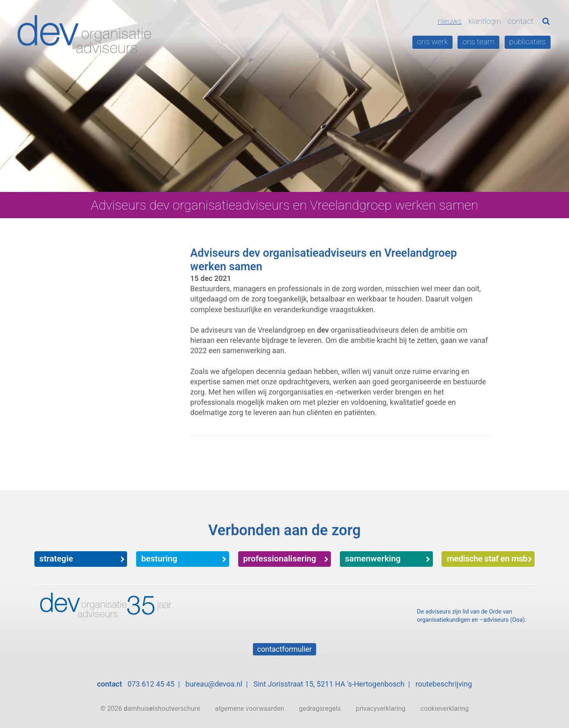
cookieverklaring (445, 709)
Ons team (479, 42)
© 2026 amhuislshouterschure (150, 709)
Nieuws (450, 21)
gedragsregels (320, 709)
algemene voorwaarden (250, 709)
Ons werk (432, 42)
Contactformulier (284, 649)
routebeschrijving (444, 684)
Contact (520, 21)
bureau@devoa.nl (214, 684)
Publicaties (527, 42)
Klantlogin (485, 21)
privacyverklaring (381, 709)
